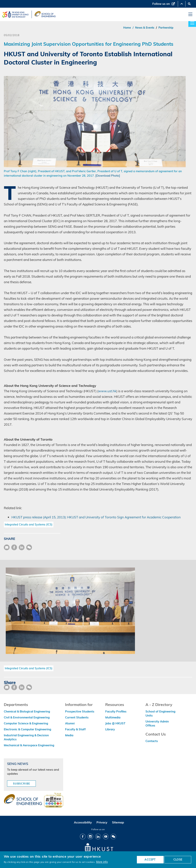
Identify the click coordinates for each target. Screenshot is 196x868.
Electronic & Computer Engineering (27, 729)
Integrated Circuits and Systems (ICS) (29, 525)
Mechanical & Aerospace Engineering (29, 745)
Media (69, 735)
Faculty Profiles (116, 711)
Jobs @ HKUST (115, 723)
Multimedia (113, 717)
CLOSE (178, 860)
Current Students (77, 717)
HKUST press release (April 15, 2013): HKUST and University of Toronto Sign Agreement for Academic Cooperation (96, 517)
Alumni (70, 723)
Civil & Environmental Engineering (27, 717)
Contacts (152, 741)
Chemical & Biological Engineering (27, 711)
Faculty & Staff (75, 729)
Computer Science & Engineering (26, 723)
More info (102, 862)
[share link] (22, 547)
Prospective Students (80, 711)
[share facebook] (14, 547)
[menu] (190, 14)
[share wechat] (29, 547)
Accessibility (83, 822)
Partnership (166, 28)
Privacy (102, 822)
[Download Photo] (108, 176)
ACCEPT (150, 860)
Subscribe (22, 784)
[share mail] (7, 547)
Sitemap (118, 822)
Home (127, 28)
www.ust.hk (107, 391)
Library (110, 729)
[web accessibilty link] (54, 800)
